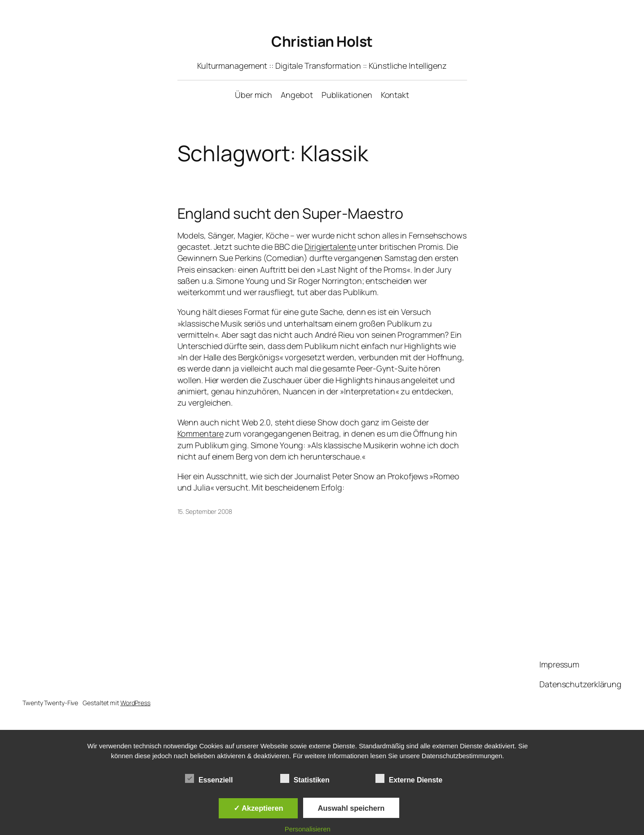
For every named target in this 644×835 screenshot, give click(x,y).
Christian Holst (322, 41)
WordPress (135, 703)
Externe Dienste (409, 779)
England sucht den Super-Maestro (291, 213)
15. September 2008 (205, 511)
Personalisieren (308, 829)
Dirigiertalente (330, 247)
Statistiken (305, 779)
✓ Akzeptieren (258, 808)
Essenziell (209, 779)
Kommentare (201, 433)
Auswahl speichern (351, 808)
